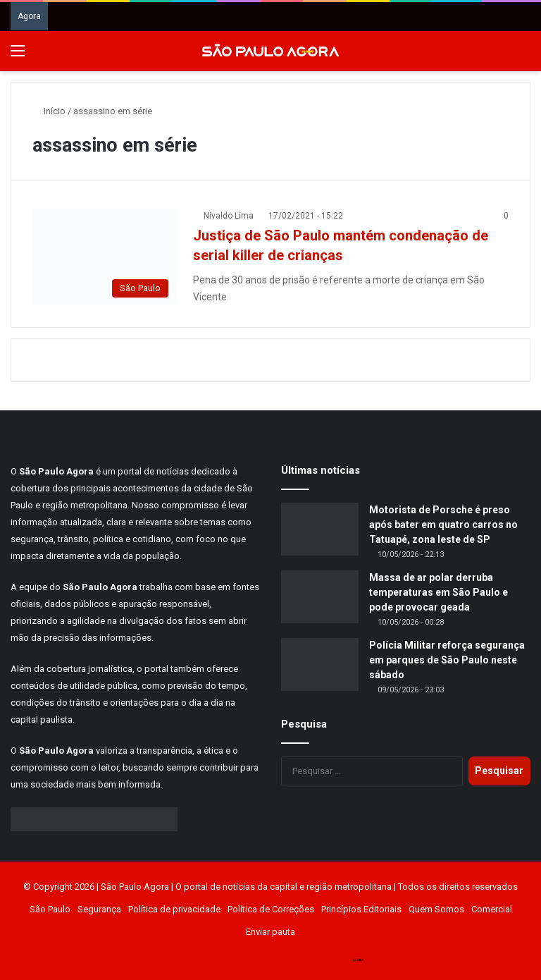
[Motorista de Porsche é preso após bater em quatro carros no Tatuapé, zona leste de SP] (320, 529)
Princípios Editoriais (361, 909)
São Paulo (50, 909)
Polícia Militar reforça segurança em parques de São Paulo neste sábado (447, 660)
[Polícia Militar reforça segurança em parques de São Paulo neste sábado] (320, 664)
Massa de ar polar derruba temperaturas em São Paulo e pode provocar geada (439, 592)
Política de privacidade (174, 909)
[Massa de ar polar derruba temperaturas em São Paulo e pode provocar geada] (320, 597)
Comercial (492, 909)
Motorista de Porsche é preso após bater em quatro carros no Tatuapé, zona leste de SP (443, 525)
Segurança (99, 909)
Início (49, 111)
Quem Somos (436, 909)
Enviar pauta (270, 932)
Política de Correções (271, 909)
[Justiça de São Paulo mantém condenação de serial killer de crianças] (104, 256)
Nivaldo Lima (229, 216)
